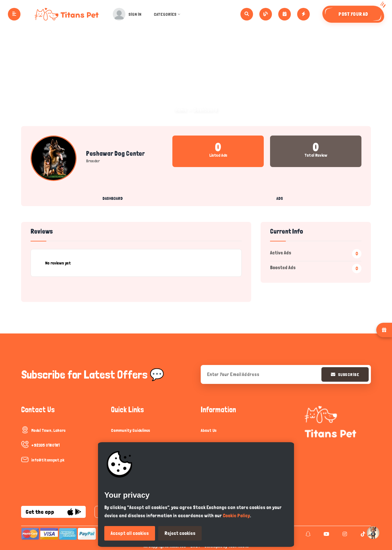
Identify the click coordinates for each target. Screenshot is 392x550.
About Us (209, 430)
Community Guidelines (130, 430)
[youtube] (326, 534)
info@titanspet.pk (48, 460)
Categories (168, 14)
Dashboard (113, 198)
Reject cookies (180, 533)
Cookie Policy (236, 515)
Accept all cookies (130, 533)
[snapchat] (307, 534)
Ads (280, 198)
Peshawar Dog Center (115, 153)
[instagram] (344, 534)
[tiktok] (362, 534)
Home (181, 110)
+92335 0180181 (45, 445)
